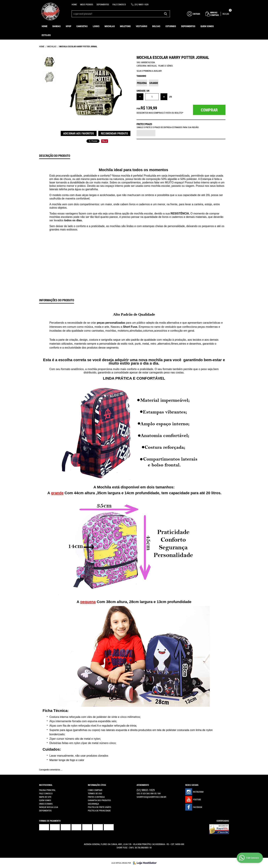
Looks (96, 26)
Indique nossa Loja (49, 807)
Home (74, 4)
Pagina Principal (47, 790)
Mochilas (110, 26)
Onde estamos (46, 804)
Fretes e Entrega (96, 797)
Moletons (125, 26)
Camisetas (82, 26)
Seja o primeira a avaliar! (149, 71)
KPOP (69, 26)
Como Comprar (95, 790)
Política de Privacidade (99, 811)
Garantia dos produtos (99, 800)
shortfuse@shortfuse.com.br (151, 797)
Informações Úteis (97, 785)
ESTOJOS (46, 35)
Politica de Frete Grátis (99, 807)
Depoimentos (103, 4)
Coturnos (171, 26)
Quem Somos (207, 26)
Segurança (93, 804)
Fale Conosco (119, 4)
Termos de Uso (95, 793)
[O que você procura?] (166, 14)
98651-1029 (141, 4)
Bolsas (156, 26)
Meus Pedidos (87, 4)
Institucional (46, 785)
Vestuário (142, 26)
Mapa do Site (45, 797)
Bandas (57, 26)
